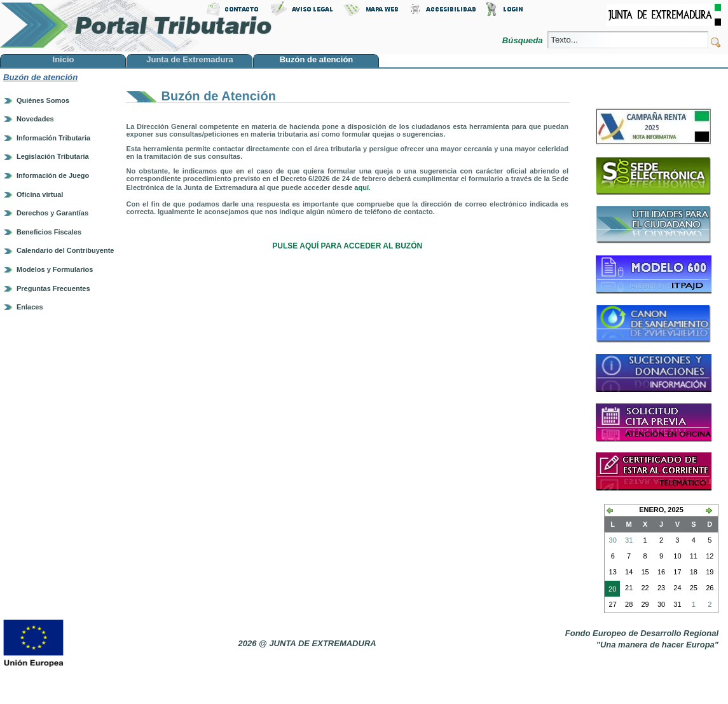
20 (610, 590)
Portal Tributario (136, 26)
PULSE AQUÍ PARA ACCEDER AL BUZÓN (347, 246)
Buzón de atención (40, 77)
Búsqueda (524, 40)
